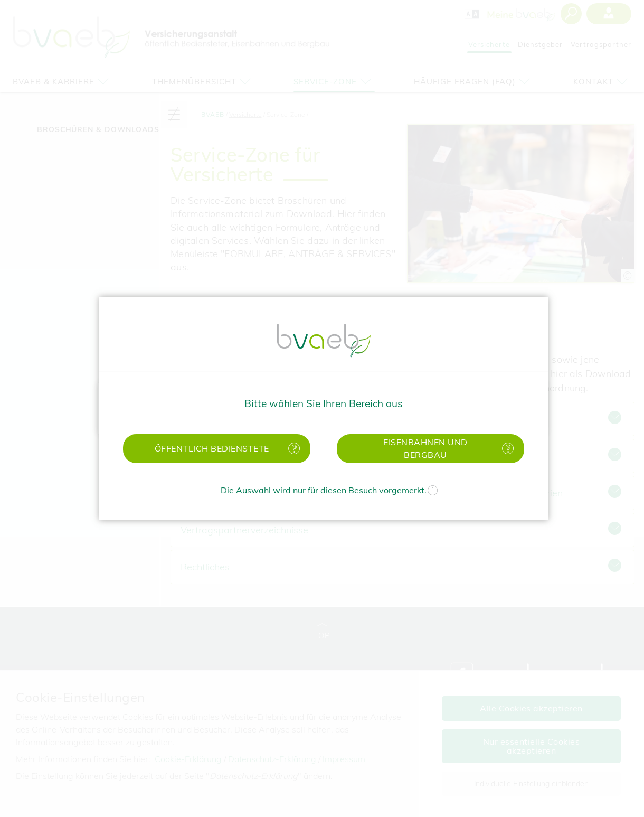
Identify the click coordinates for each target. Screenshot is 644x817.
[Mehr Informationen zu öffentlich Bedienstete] (292, 449)
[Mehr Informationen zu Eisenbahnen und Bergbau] (505, 449)
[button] (217, 449)
